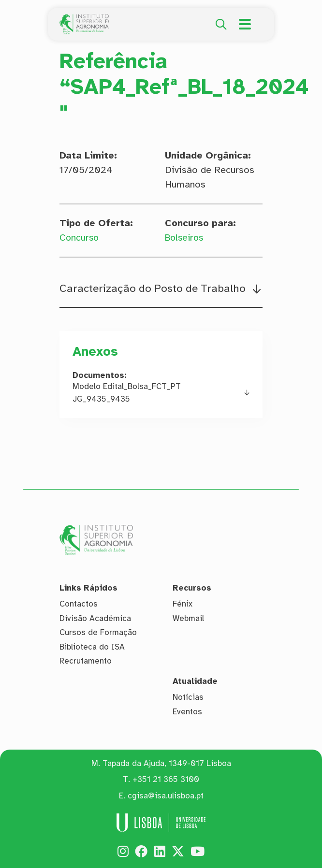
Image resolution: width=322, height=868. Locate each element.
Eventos (187, 712)
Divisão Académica (95, 618)
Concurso (80, 238)
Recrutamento (86, 661)
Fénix (183, 604)
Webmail (188, 618)
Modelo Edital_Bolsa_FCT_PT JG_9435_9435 (127, 394)
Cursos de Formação (98, 632)
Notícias (188, 698)
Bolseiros (186, 238)
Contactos (79, 604)
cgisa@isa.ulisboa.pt (166, 796)
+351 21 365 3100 (166, 780)
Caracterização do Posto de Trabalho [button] (154, 289)
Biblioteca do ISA (92, 647)
